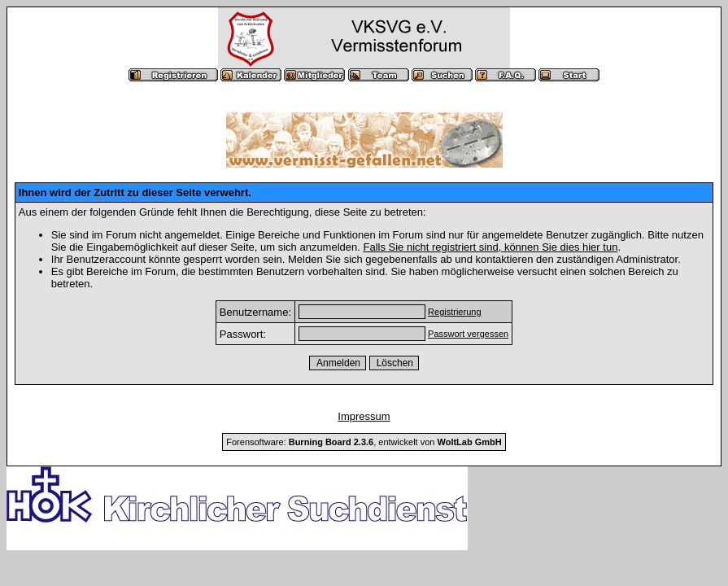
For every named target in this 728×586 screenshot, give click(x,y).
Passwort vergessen (468, 334)
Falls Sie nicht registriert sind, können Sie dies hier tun (490, 247)
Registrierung (454, 312)
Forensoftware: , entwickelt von (364, 442)
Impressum (364, 416)
